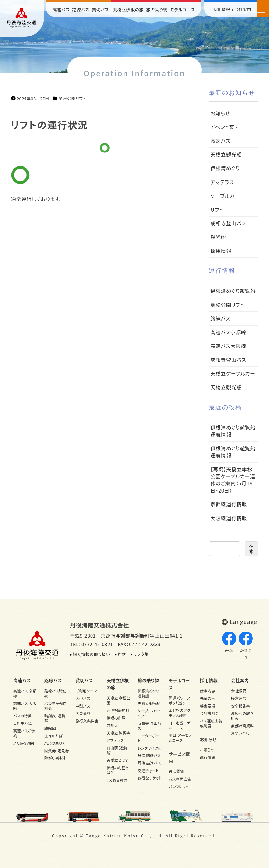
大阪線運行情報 (229, 518)
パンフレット (178, 786)
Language (243, 621)
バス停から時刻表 (55, 706)
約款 (122, 654)
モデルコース (182, 10)
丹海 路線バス (149, 755)
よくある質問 (24, 743)
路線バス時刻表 (56, 693)
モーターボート (148, 738)
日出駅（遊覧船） (117, 750)
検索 (251, 549)
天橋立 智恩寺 (119, 733)
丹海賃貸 (176, 771)
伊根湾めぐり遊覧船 (233, 291)
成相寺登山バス (228, 223)
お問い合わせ (242, 733)
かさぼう (246, 646)
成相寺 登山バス (149, 725)
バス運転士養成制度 (211, 723)
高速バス (61, 10)
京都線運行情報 (229, 504)
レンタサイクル (149, 748)
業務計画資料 (242, 725)
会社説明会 (209, 713)
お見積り (83, 713)
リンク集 (141, 654)
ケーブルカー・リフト (149, 713)
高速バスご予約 (24, 733)
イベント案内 (225, 127)
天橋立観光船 (226, 154)
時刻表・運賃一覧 (57, 718)
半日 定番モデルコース (180, 738)
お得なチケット (150, 778)
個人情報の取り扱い (91, 654)
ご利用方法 (23, 723)
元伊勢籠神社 (118, 710)
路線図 (50, 728)
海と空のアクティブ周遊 (179, 713)
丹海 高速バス (149, 763)
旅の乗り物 (157, 10)
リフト (217, 210)
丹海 (229, 642)
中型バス (83, 706)
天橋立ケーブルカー (233, 373)
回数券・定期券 (57, 751)
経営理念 (239, 698)
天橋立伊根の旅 (128, 10)
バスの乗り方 (55, 743)
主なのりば (54, 736)
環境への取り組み (242, 716)
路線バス (81, 10)
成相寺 (112, 725)
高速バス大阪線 (228, 346)
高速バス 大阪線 (25, 706)
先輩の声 (207, 698)
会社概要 (239, 691)
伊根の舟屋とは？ (118, 770)
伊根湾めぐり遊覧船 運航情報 (235, 431)
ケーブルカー (225, 196)
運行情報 (207, 757)
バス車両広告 (180, 779)
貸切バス (100, 10)
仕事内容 (207, 691)
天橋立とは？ (117, 760)
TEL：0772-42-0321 (92, 644)
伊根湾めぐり (225, 168)
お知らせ (220, 113)
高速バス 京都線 (25, 693)
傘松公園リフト (72, 99)
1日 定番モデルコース (179, 725)
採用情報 (222, 9)
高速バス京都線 (228, 332)
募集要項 (207, 706)
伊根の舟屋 (116, 718)
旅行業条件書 (87, 721)
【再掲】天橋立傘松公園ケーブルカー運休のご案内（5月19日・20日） (233, 480)
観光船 (218, 237)
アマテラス (222, 182)
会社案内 (243, 9)
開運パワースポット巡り (179, 700)
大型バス (83, 698)
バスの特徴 (23, 716)
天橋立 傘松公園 (119, 700)
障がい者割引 (56, 758)
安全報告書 (240, 706)
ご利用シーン (86, 691)
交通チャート (148, 771)
